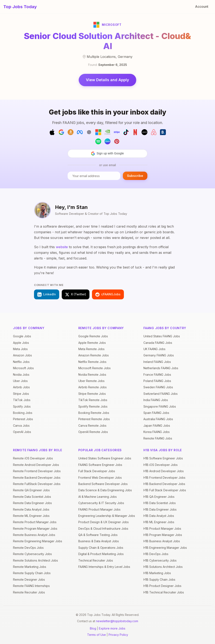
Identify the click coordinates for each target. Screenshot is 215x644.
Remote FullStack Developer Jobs (37, 484)
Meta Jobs (20, 349)
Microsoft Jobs (23, 368)
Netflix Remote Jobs (92, 362)
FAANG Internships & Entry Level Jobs (104, 567)
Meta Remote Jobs (91, 349)
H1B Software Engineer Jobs (163, 458)
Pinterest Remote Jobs (94, 419)
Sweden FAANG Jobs (158, 387)
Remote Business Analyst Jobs (34, 535)
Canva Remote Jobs (92, 426)
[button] (107, 154)
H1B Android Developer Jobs (164, 471)
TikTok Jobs (22, 400)
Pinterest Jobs (23, 419)
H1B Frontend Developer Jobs (164, 478)
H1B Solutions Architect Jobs (163, 567)
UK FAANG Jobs (154, 349)
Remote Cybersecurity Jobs (32, 554)
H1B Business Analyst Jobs (162, 541)
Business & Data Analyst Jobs (99, 541)
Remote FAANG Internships (31, 586)
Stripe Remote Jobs (92, 394)
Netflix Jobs (21, 362)
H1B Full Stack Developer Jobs (165, 490)
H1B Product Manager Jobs (162, 529)
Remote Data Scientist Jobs (32, 497)
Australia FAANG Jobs (158, 419)
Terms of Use (96, 635)
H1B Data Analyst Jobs (159, 516)
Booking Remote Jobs (94, 413)
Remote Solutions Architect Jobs (35, 560)
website (62, 247)
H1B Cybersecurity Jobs (160, 560)
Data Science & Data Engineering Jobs (105, 490)
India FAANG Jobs (156, 400)
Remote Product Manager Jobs (35, 522)
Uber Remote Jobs (91, 381)
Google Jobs (22, 336)
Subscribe (135, 176)
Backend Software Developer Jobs (103, 484)
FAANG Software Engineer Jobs (100, 465)
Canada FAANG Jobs (158, 343)
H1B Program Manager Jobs (163, 535)
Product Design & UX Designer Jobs (104, 522)
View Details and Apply (107, 80)
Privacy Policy (118, 635)
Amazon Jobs (22, 355)
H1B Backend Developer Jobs (164, 484)
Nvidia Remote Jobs (92, 375)
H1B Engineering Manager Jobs (165, 548)
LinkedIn (47, 295)
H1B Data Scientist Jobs (160, 503)
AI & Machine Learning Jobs (98, 497)
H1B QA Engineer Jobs (159, 497)
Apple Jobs (21, 343)
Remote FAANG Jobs (158, 438)
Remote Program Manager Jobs (35, 529)
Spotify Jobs (22, 406)
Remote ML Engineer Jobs (31, 516)
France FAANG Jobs (157, 375)
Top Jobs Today (20, 7)
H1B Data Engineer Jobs (160, 509)
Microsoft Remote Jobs (94, 368)
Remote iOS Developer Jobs (33, 458)
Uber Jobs (20, 381)
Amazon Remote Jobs (94, 355)
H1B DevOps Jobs (156, 554)
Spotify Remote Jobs (93, 406)
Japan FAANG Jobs (157, 426)
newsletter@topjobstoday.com (117, 621)
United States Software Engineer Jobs (105, 458)
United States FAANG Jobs (162, 336)
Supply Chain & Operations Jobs (101, 548)
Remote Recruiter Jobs (29, 592)
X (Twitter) (76, 295)
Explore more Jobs (112, 628)
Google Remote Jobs (93, 336)
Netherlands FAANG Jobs (161, 368)
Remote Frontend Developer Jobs (37, 471)
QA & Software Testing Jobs (98, 535)
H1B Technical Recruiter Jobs (164, 592)
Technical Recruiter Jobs (96, 560)
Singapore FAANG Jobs (160, 406)
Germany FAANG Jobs (159, 355)
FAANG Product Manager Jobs (99, 509)
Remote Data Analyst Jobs (31, 509)
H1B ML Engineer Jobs (159, 522)
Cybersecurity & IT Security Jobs (101, 503)
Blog (93, 628)
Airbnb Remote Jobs (92, 387)
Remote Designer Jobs (29, 579)
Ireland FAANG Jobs (157, 362)
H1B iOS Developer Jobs (161, 465)
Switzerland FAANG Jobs (161, 394)
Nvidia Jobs (21, 375)
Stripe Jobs (21, 394)
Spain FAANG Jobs (156, 413)
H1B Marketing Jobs (157, 573)
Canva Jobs (21, 426)
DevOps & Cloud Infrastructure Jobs (103, 529)
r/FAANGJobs (108, 295)
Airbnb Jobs (21, 387)
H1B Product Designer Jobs (162, 586)
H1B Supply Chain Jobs (159, 579)
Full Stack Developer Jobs (97, 471)
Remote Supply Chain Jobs (32, 573)
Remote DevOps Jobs (28, 548)
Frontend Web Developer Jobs (100, 478)
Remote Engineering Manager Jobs (38, 541)
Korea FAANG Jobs (157, 432)
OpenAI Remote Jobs (93, 432)
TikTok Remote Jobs (93, 400)
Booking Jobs (23, 413)
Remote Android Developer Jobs (36, 465)
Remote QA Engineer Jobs (31, 490)
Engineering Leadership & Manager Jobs (107, 516)
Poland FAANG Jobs (157, 381)
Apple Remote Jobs (92, 343)
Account (202, 7)
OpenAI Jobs (22, 432)
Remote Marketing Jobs (30, 567)
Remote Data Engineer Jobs (32, 503)
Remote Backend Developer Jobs (37, 478)
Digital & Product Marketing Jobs (101, 554)
